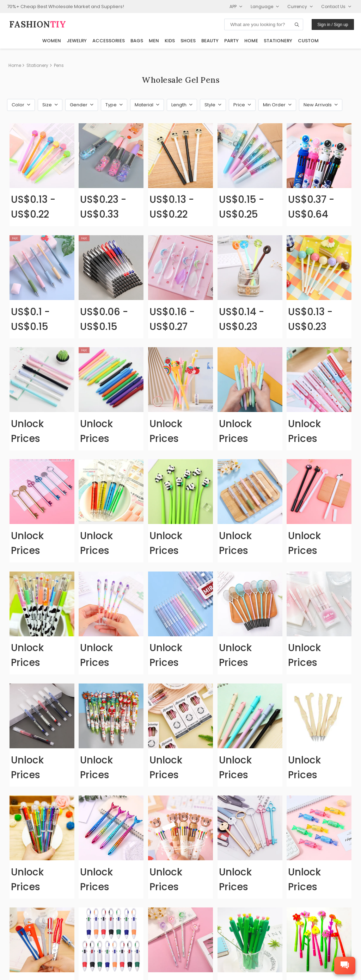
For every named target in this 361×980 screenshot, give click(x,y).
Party (231, 41)
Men (154, 41)
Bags (137, 41)
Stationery (278, 41)
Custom (308, 41)
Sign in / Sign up (333, 25)
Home (251, 41)
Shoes (188, 41)
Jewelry (77, 41)
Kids (170, 41)
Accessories (109, 41)
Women (52, 41)
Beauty (210, 41)
